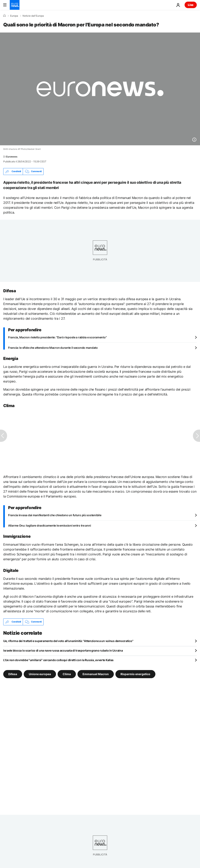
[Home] (4, 16)
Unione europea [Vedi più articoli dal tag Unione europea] (40, 674)
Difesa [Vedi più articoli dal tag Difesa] (13, 674)
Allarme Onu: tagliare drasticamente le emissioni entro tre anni (49, 525)
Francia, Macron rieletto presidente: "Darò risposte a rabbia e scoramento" (57, 337)
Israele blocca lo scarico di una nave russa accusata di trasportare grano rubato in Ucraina (63, 650)
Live (191, 5)
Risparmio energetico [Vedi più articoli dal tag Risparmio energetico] (135, 674)
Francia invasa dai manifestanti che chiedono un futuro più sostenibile (55, 515)
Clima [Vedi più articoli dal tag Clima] (67, 674)
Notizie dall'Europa (33, 16)
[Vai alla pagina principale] (15, 5)
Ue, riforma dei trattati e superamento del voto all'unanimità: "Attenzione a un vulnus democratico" (68, 641)
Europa (14, 16)
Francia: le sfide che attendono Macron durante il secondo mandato (53, 348)
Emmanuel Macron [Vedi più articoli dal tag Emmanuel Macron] (96, 674)
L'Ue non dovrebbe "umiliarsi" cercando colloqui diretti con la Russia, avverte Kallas (58, 660)
